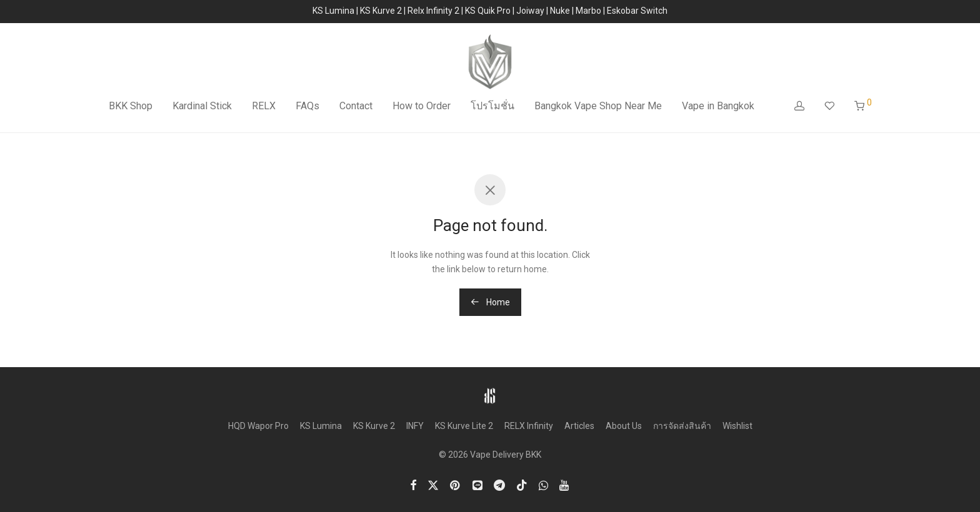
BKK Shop (131, 106)
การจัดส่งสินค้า (682, 426)
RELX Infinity (529, 426)
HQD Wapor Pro (258, 426)
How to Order (422, 106)
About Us (624, 426)
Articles (579, 426)
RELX (264, 106)
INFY (415, 426)
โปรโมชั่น (492, 106)
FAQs (307, 106)
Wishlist (737, 426)
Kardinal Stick (202, 106)
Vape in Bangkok (718, 106)
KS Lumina (321, 426)
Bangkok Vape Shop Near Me (598, 106)
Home (490, 302)
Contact (356, 106)
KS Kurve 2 (374, 426)
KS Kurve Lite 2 (464, 426)
